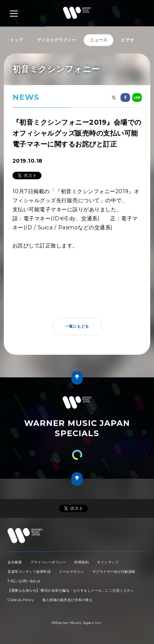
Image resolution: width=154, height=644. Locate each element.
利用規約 (82, 562)
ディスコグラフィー (57, 40)
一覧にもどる (77, 326)
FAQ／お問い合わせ (24, 581)
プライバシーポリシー (48, 562)
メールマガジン (72, 572)
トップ (16, 40)
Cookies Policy (21, 600)
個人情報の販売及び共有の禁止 (67, 600)
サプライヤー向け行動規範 (114, 572)
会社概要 (15, 562)
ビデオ (128, 40)
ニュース (99, 40)
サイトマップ (108, 562)
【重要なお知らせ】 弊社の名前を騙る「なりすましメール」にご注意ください (71, 590)
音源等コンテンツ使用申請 (29, 572)
